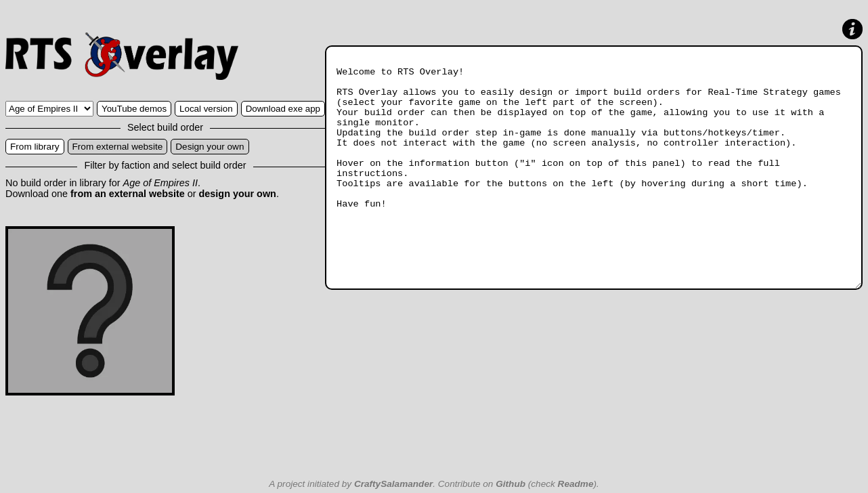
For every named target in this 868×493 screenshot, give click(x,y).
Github (511, 484)
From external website (118, 147)
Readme (576, 484)
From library (35, 147)
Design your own (210, 147)
